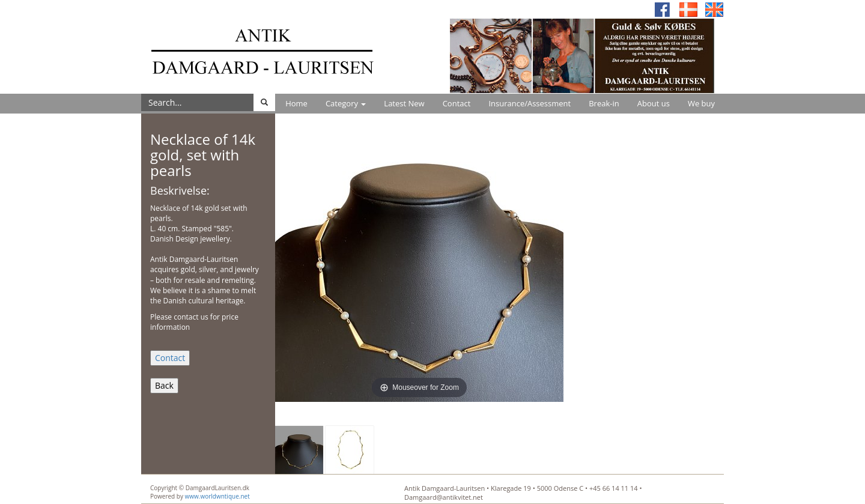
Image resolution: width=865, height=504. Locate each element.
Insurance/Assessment (530, 103)
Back (164, 385)
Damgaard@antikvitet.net (444, 497)
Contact (457, 103)
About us (654, 103)
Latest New (404, 103)
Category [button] (346, 103)
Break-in (604, 103)
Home (296, 103)
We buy (701, 103)
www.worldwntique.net (217, 496)
